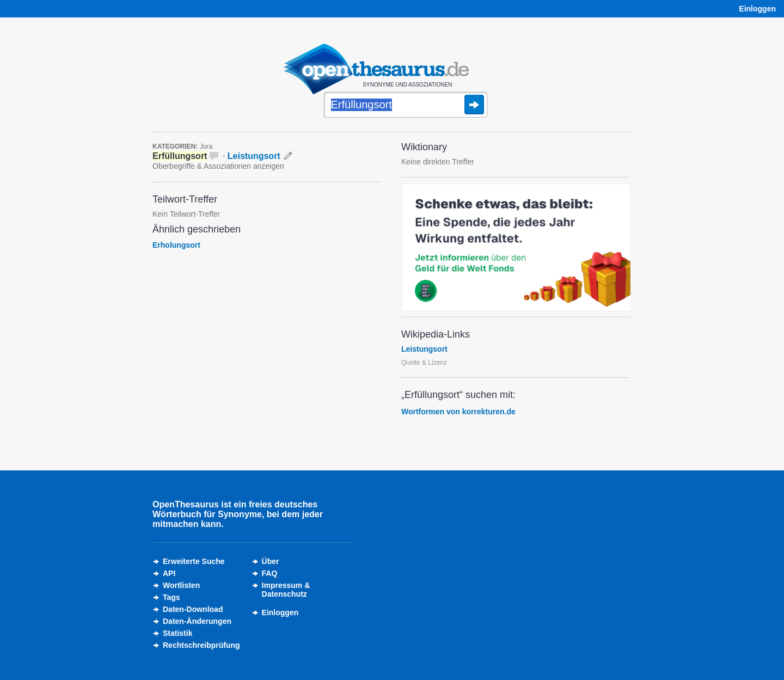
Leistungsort (254, 156)
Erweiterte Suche (194, 561)
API (169, 573)
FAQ (270, 573)
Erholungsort (176, 245)
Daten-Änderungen (197, 621)
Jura (206, 146)
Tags (171, 597)
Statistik (177, 633)
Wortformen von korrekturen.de (458, 412)
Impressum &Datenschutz (286, 590)
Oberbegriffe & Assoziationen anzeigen (218, 166)
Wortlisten (181, 585)
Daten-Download (193, 609)
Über (271, 561)
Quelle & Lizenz (424, 363)
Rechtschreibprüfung (201, 645)
